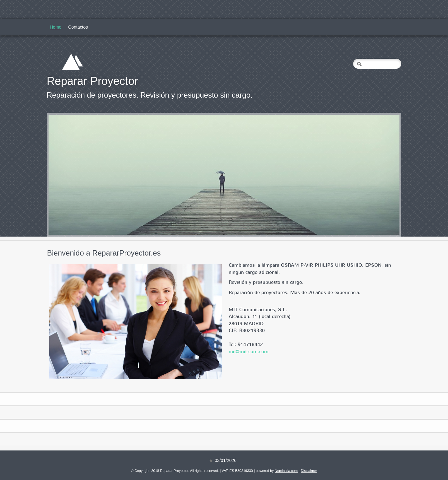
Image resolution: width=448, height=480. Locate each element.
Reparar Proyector (92, 81)
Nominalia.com (286, 471)
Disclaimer (309, 471)
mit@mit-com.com (249, 352)
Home (56, 27)
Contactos (78, 27)
